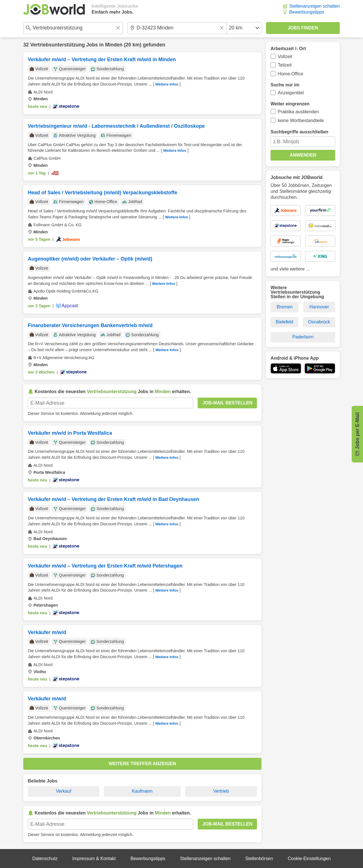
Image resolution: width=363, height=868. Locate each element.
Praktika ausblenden (298, 112)
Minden (114, 45)
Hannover (319, 307)
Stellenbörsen (259, 859)
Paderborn (303, 337)
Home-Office (291, 74)
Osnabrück (319, 322)
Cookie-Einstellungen (309, 859)
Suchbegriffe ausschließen (299, 132)
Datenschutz (45, 859)
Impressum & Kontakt (94, 859)
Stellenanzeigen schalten (315, 6)
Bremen (285, 307)
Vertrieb (221, 791)
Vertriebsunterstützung (57, 45)
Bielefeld (284, 322)
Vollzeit (285, 56)
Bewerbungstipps (307, 12)
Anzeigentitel (291, 93)
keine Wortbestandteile (301, 121)
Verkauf (64, 791)
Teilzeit (285, 65)
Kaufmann (142, 791)
